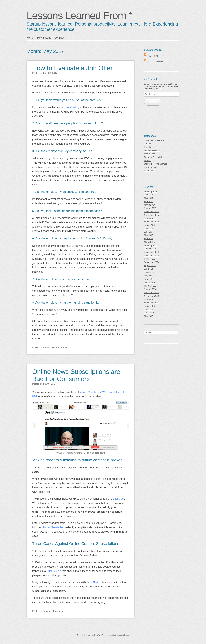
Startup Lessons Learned (55, 347)
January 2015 (150, 249)
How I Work (44, 38)
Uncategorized (151, 167)
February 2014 (151, 286)
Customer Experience (54, 611)
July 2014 (148, 269)
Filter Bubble (54, 571)
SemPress (125, 635)
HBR (35, 396)
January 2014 (150, 289)
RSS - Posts (151, 56)
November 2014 (151, 255)
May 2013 (149, 316)
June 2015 (149, 232)
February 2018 (151, 191)
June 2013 (149, 313)
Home (30, 38)
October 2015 (150, 218)
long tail (120, 499)
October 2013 (150, 299)
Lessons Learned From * (79, 16)
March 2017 (150, 205)
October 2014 (150, 259)
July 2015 (148, 228)
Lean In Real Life (152, 150)
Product (148, 161)
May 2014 (149, 276)
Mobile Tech (150, 154)
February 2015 (151, 245)
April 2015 (149, 239)
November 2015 (151, 215)
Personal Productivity (154, 157)
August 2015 (150, 225)
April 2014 (149, 279)
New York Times (92, 392)
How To (147, 147)
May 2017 (149, 198)
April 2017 (149, 201)
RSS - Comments (153, 62)
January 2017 (150, 208)
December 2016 (151, 212)
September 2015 (152, 222)
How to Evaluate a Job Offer (72, 68)
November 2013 (151, 296)
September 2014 (152, 262)
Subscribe (153, 102)
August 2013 (150, 306)
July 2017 (148, 195)
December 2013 (151, 293)
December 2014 (151, 252)
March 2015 (150, 242)
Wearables (149, 171)
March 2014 (150, 282)
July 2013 (148, 309)
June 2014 (149, 272)
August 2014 (150, 266)
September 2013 (152, 303)
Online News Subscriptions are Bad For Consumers (76, 375)
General (148, 144)
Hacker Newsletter (52, 527)
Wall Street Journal (113, 392)
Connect (59, 38)
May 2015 (149, 235)
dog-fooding (73, 107)
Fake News (93, 582)
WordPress (102, 635)
